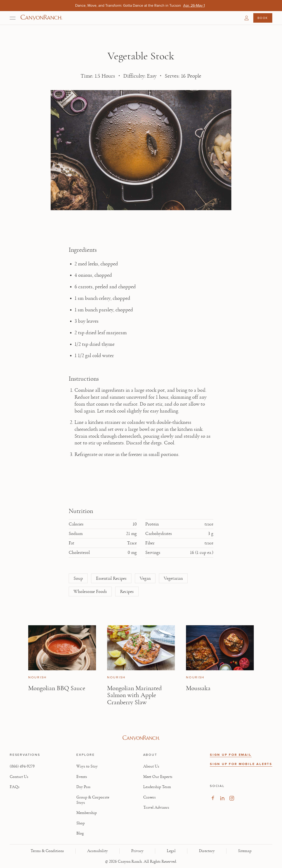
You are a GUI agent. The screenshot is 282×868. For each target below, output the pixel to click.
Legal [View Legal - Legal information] (171, 851)
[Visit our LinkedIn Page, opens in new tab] (222, 798)
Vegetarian (173, 578)
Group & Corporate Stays (93, 800)
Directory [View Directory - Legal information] (207, 851)
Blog (80, 833)
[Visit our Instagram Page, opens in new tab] (232, 798)
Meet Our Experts (158, 777)
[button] (247, 18)
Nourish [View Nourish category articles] (37, 678)
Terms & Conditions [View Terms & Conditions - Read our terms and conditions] (47, 851)
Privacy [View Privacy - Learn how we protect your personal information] (137, 851)
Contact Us (19, 777)
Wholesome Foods (90, 592)
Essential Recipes (111, 578)
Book (263, 18)
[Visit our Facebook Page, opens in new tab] (213, 798)
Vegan (145, 578)
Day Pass (83, 787)
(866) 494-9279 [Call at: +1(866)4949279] (22, 766)
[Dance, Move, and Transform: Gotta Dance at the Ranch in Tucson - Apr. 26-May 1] (194, 5)
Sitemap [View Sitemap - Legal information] (245, 851)
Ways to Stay (87, 766)
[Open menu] (13, 18)
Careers (149, 797)
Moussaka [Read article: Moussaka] (198, 688)
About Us (151, 766)
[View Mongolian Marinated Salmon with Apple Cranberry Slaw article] (141, 648)
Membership (87, 813)
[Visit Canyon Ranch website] (141, 738)
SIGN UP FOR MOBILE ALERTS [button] (241, 764)
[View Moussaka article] (220, 648)
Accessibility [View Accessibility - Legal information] (98, 851)
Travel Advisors (156, 807)
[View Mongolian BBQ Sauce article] (62, 648)
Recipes (127, 592)
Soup (78, 578)
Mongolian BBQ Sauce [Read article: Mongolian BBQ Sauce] (57, 688)
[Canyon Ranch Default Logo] (41, 18)
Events (82, 777)
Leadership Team (157, 787)
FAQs (15, 787)
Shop (81, 823)
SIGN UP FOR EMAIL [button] (231, 755)
